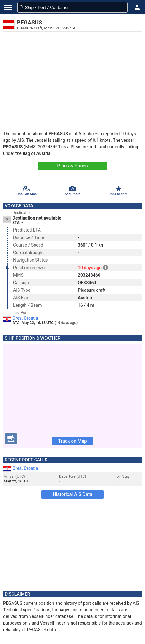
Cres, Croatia (25, 318)
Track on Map (72, 441)
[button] (137, 7)
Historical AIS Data (72, 494)
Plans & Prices (73, 166)
